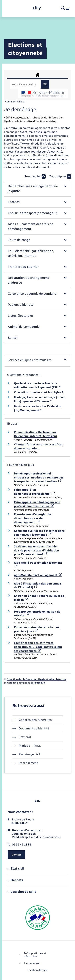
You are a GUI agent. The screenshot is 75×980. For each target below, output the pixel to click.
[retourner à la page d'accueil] (37, 8)
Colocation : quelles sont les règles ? (39, 392)
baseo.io (40, 683)
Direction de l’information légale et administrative (36, 679)
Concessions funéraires (32, 720)
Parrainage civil (26, 754)
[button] (37, 189)
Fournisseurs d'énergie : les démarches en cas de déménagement (33, 518)
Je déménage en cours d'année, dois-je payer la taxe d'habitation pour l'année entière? (36, 550)
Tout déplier (60, 176)
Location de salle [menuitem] (22, 892)
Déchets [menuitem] (15, 880)
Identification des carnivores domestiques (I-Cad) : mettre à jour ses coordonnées (38, 647)
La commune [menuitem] (32, 963)
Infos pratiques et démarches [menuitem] (35, 955)
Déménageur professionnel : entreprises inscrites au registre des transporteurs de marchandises (39, 477)
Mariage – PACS (27, 746)
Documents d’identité (31, 728)
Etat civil (22, 737)
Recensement (25, 763)
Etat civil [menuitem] (16, 868)
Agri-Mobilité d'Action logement (38, 575)
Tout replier (35, 176)
